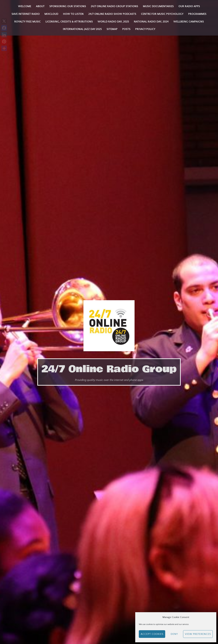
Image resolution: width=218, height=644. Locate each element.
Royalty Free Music (28, 22)
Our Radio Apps (189, 6)
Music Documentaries (158, 6)
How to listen (73, 14)
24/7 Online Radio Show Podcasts (112, 14)
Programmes (197, 14)
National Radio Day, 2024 (151, 22)
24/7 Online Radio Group (109, 369)
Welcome (25, 6)
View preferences (198, 634)
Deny (174, 634)
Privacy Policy (145, 29)
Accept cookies (152, 634)
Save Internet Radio (26, 14)
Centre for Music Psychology (162, 14)
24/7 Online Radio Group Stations (114, 6)
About (40, 6)
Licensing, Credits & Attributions (69, 22)
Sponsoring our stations (68, 6)
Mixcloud (51, 14)
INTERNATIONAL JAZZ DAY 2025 (82, 29)
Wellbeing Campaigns (189, 22)
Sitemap (112, 29)
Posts (126, 29)
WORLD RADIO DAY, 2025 (113, 22)
